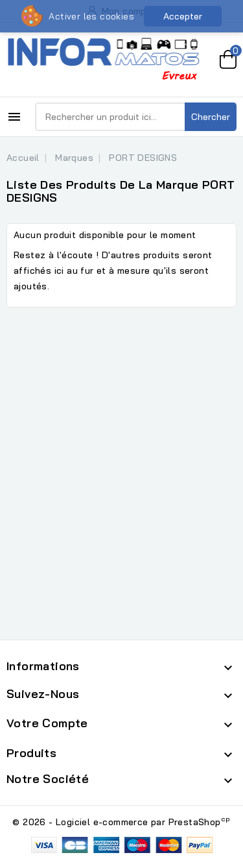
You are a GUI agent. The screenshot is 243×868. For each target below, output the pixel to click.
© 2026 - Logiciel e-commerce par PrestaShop (121, 822)
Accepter (183, 16)
